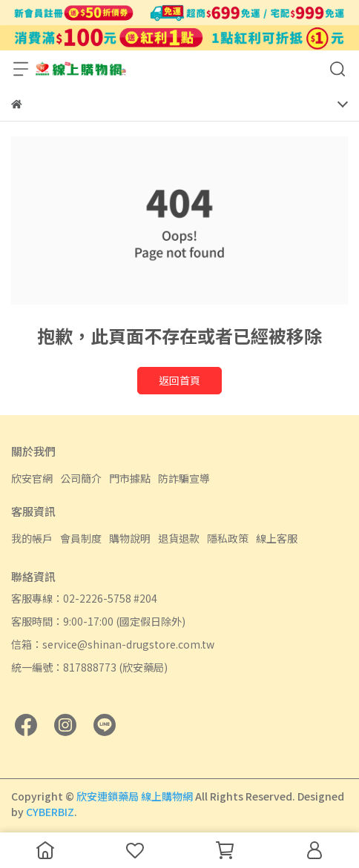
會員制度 (81, 538)
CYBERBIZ (50, 812)
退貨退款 (179, 538)
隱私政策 (228, 538)
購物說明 (130, 538)
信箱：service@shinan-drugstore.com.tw (113, 644)
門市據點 (130, 478)
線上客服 (277, 538)
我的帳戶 (32, 538)
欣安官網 (32, 478)
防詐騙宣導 (184, 478)
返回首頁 (179, 380)
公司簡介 (81, 478)
